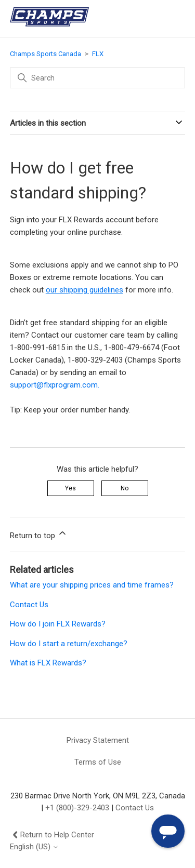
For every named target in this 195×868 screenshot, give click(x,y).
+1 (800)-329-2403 (77, 808)
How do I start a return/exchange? (69, 644)
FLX (98, 54)
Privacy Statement (98, 740)
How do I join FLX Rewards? (58, 624)
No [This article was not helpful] (125, 488)
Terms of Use (98, 762)
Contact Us (29, 605)
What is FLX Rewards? (48, 663)
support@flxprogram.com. (55, 385)
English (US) (34, 847)
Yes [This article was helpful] (70, 488)
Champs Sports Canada (45, 54)
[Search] (98, 78)
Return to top (39, 534)
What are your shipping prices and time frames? (92, 585)
